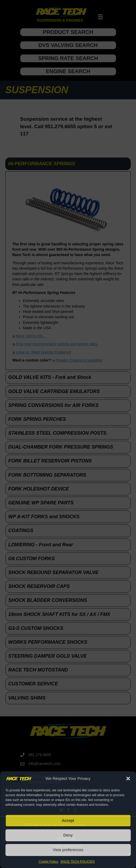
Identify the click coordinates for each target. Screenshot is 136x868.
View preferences (68, 850)
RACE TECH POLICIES (78, 862)
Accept (68, 820)
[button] (128, 779)
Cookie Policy (48, 862)
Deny (68, 835)
